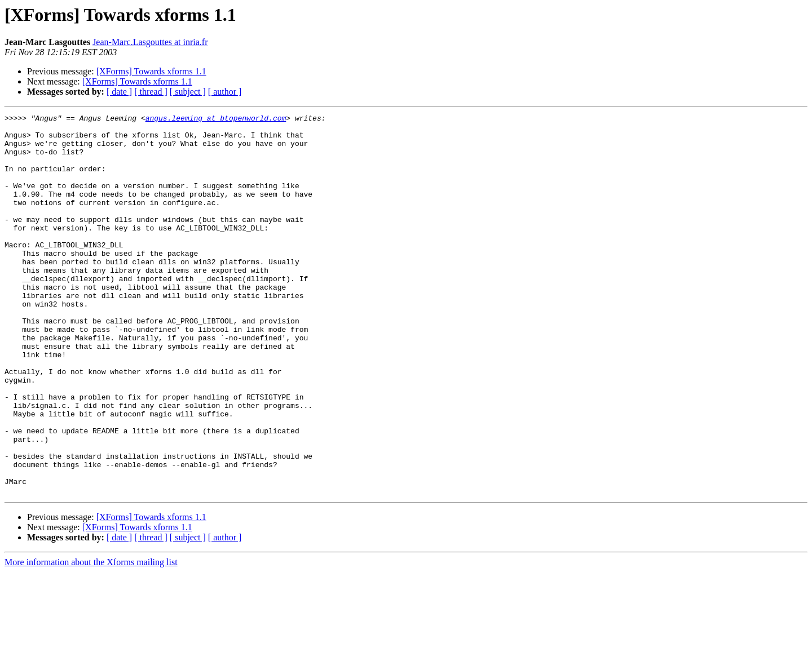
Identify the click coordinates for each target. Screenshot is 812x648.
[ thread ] (151, 92)
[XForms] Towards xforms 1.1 (151, 71)
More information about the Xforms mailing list (91, 638)
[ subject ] (188, 92)
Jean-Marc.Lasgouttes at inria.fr (150, 42)
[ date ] (119, 92)
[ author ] (225, 92)
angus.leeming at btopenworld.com (216, 119)
